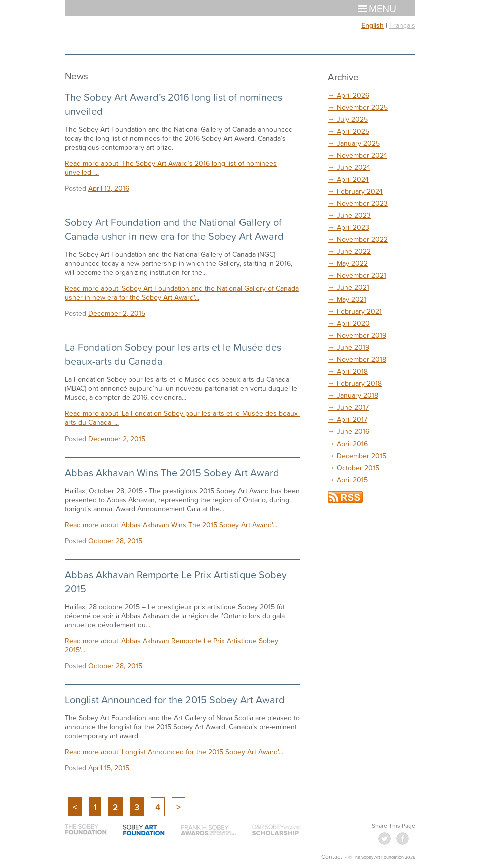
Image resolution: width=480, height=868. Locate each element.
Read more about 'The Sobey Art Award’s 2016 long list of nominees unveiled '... (171, 167)
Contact (332, 857)
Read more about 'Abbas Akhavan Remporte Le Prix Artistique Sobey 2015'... (171, 645)
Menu (377, 8)
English (373, 25)
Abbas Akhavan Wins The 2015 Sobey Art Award (172, 472)
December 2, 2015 (117, 313)
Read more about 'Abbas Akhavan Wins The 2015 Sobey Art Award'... (171, 524)
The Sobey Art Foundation (101, 35)
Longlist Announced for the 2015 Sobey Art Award (175, 699)
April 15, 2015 (109, 768)
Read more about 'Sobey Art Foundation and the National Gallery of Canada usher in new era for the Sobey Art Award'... (182, 293)
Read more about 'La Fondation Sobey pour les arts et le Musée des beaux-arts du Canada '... (182, 418)
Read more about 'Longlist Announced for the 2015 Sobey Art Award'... (174, 752)
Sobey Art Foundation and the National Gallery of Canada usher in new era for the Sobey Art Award (174, 229)
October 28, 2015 (115, 540)
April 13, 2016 (109, 188)
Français (402, 25)
